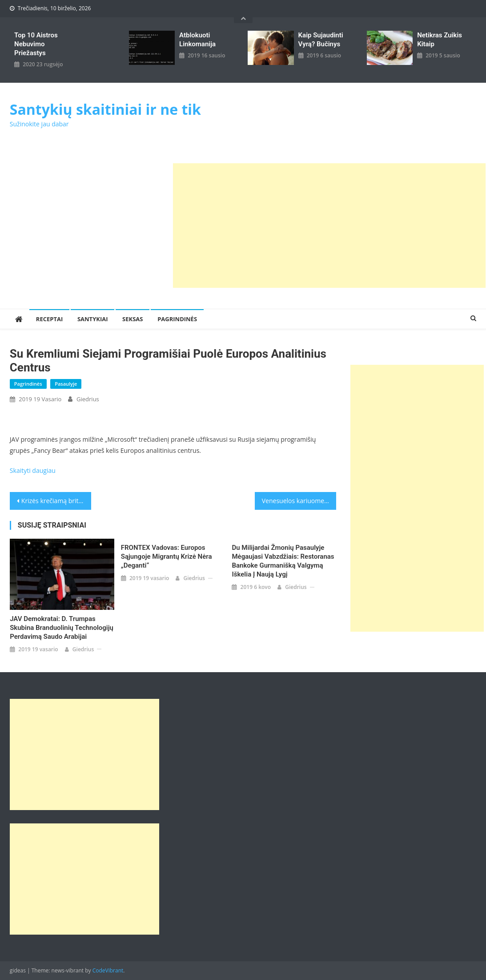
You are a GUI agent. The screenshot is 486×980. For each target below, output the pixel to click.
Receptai (49, 319)
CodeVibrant (108, 970)
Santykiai (93, 319)
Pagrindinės (177, 319)
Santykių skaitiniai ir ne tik (105, 109)
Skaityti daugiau (33, 470)
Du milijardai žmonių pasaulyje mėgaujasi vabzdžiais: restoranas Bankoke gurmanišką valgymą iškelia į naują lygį (283, 561)
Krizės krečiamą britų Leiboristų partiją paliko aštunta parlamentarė (56, 501)
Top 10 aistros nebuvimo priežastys (36, 44)
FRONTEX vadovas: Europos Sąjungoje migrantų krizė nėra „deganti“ (167, 557)
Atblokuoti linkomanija (197, 40)
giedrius (88, 399)
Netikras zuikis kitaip (440, 40)
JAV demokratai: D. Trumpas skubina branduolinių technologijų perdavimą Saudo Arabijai (62, 628)
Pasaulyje (66, 384)
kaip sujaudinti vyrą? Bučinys (321, 40)
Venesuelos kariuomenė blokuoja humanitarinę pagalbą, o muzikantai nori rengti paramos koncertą (299, 501)
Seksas (133, 319)
